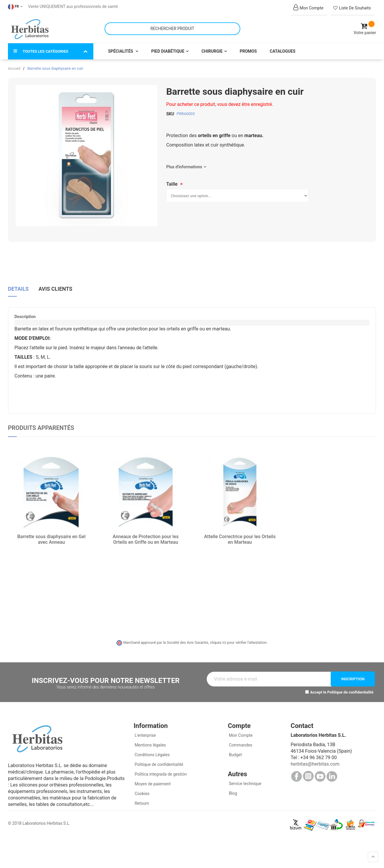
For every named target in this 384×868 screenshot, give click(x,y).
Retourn (141, 803)
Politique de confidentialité (350, 692)
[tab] (18, 291)
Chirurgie (212, 51)
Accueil (14, 68)
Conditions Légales (152, 754)
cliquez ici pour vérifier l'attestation (238, 642)
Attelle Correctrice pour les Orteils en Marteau (240, 539)
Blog (232, 793)
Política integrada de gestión (160, 774)
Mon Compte (240, 735)
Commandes (240, 744)
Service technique (245, 783)
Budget (235, 754)
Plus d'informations (184, 166)
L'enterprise (145, 735)
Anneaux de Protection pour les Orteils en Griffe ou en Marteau (146, 539)
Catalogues (283, 51)
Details (18, 288)
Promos (248, 51)
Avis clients (56, 288)
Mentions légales (150, 744)
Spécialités (121, 51)
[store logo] (30, 29)
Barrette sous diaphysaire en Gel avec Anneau (52, 539)
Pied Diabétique (168, 51)
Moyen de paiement (153, 783)
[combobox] (172, 28)
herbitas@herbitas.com (315, 763)
